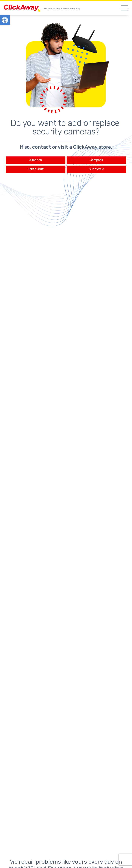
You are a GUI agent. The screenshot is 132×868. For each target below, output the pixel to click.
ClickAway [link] (23, 8)
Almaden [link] (36, 160)
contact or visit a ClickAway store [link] (71, 147)
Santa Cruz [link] (36, 169)
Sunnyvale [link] (96, 169)
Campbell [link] (96, 160)
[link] (5, 20)
